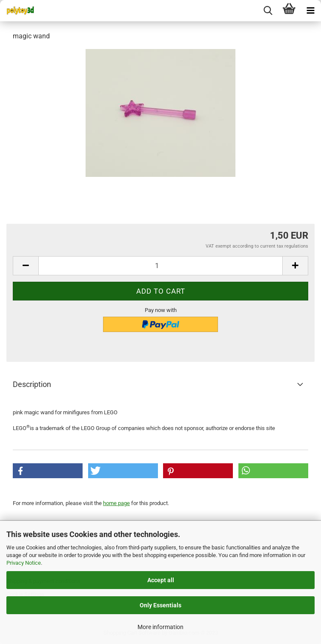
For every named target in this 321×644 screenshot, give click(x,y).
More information (160, 627)
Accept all (161, 580)
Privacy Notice (24, 563)
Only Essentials (160, 605)
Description (32, 384)
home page (116, 503)
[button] (48, 471)
